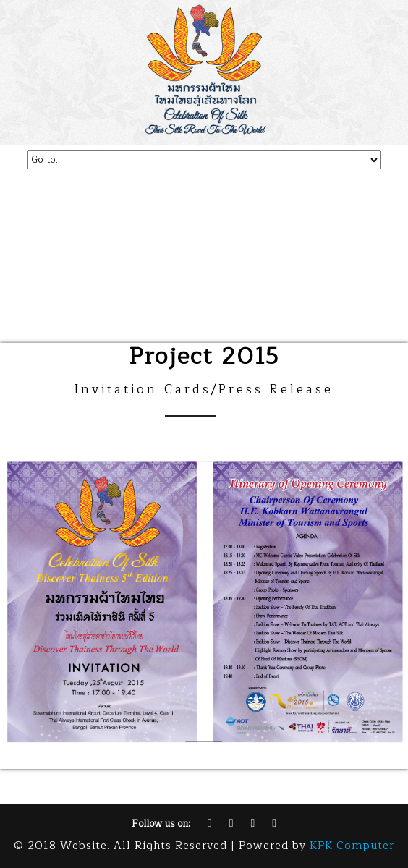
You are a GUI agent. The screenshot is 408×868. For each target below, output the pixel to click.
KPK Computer (352, 846)
